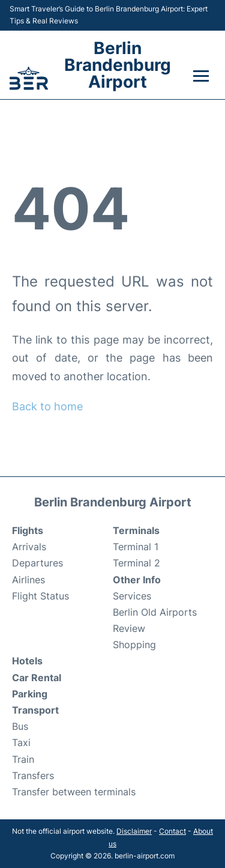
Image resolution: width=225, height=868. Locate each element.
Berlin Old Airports (155, 612)
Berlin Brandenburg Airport (118, 65)
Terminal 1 (136, 547)
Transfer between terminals (74, 792)
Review (129, 628)
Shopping (134, 645)
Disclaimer (134, 831)
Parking (30, 694)
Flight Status (40, 596)
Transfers (33, 775)
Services (132, 596)
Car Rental (37, 678)
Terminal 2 (136, 563)
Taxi (21, 742)
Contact (172, 831)
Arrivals (29, 547)
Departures (37, 563)
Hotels (27, 661)
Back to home (47, 406)
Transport (35, 710)
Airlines (28, 580)
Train (23, 759)
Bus (20, 726)
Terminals (136, 530)
